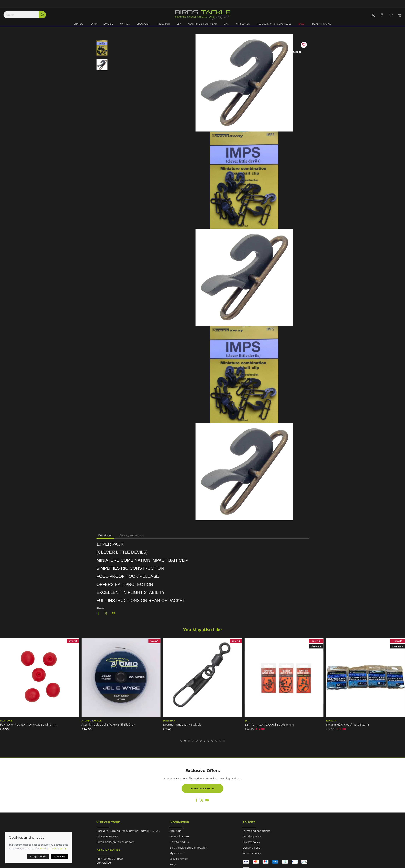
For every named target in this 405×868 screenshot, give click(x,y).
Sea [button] (179, 24)
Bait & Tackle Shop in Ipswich (188, 848)
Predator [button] (163, 24)
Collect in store (179, 837)
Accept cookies (38, 856)
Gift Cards (243, 24)
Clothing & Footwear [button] (202, 24)
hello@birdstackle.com (120, 842)
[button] (391, 15)
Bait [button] (226, 24)
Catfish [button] (125, 24)
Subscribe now (202, 788)
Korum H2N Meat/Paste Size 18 (348, 725)
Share (100, 608)
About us (175, 831)
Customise (60, 856)
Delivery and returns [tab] (132, 535)
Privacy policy (251, 842)
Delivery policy (252, 848)
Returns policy (252, 853)
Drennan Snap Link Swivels (182, 725)
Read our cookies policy (53, 848)
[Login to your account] (373, 15)
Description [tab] (105, 535)
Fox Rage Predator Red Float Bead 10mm (29, 725)
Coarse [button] (108, 24)
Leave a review (179, 859)
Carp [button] (94, 24)
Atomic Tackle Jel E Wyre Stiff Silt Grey (108, 725)
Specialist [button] (143, 24)
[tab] (181, 741)
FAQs (173, 864)
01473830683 (110, 837)
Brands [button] (78, 24)
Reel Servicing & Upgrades (274, 24)
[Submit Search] (42, 15)
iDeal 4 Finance (321, 24)
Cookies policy (252, 837)
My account (177, 853)
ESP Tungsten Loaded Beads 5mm (269, 725)
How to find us (179, 842)
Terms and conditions (256, 831)
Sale (301, 24)
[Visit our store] (382, 15)
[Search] (25, 15)
